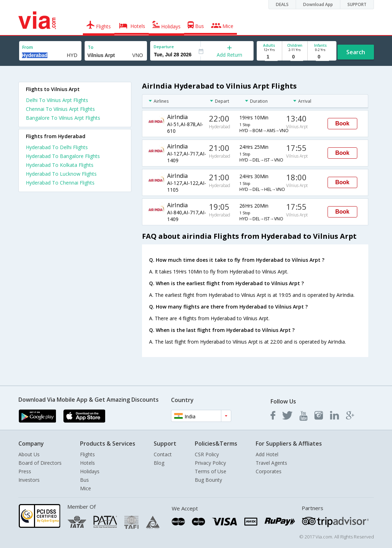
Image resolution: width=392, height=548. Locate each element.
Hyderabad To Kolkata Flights (60, 165)
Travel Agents (271, 463)
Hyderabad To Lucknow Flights (61, 174)
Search (356, 52)
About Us (29, 454)
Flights (87, 454)
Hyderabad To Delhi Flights (57, 147)
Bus (84, 480)
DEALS (282, 4)
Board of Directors (40, 463)
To (91, 47)
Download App (318, 4)
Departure (164, 47)
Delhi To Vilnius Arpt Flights (57, 100)
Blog (159, 463)
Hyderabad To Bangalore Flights (63, 156)
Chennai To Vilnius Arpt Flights (60, 109)
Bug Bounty (208, 480)
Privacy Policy (210, 463)
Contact (163, 454)
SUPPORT (357, 4)
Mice (86, 488)
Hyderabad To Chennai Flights (60, 183)
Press (25, 471)
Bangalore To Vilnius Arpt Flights (63, 118)
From (28, 47)
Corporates (269, 471)
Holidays (90, 471)
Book (342, 123)
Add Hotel (267, 454)
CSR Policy (207, 454)
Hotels (87, 463)
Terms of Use (211, 471)
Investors (29, 480)
